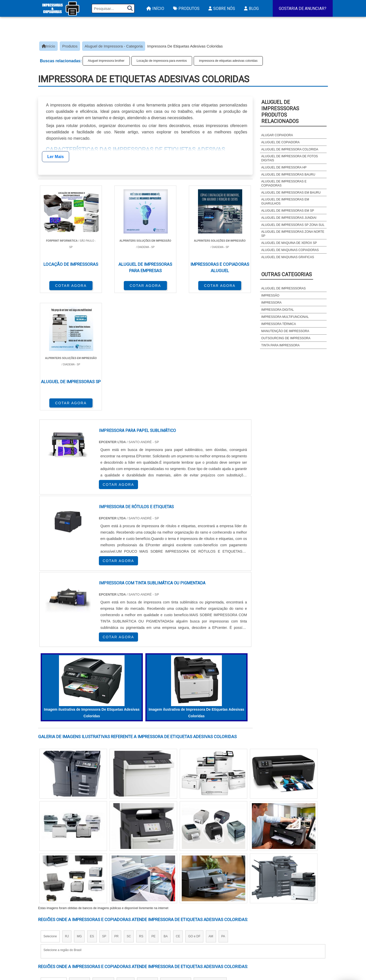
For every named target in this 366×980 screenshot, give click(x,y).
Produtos (186, 8)
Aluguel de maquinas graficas (288, 257)
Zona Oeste (103, 865)
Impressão (270, 295)
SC (129, 818)
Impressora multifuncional (285, 317)
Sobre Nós (221, 8)
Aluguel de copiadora (280, 142)
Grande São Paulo (176, 865)
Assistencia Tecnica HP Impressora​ (214, 938)
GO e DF (194, 818)
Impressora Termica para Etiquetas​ (215, 924)
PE (154, 818)
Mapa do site (293, 931)
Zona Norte (80, 865)
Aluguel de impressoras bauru (288, 175)
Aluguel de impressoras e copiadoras (284, 183)
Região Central (54, 865)
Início (155, 8)
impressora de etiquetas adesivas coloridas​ (228, 61)
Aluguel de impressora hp (284, 167)
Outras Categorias (287, 274)
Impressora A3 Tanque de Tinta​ (210, 918)
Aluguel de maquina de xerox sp (289, 243)
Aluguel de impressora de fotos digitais (290, 158)
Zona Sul (126, 865)
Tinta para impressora (280, 345)
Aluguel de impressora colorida (290, 149)
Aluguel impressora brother (106, 61)
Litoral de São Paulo (210, 865)
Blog (251, 8)
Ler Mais (56, 157)
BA (166, 818)
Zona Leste (147, 865)
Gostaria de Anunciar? (303, 9)
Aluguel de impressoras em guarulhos (285, 201)
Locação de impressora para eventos (162, 61)
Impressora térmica (279, 324)
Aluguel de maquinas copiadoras (290, 250)
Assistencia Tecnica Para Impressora (216, 931)
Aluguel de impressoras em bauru (291, 193)
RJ (67, 818)
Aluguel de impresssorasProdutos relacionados (280, 112)
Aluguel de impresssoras (284, 288)
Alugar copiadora (277, 135)
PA (223, 818)
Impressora (271, 303)
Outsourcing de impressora (286, 338)
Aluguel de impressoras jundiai (289, 218)
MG (79, 818)
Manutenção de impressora (285, 331)
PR (117, 818)
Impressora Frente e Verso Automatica (218, 944)
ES (92, 818)
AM (211, 818)
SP (104, 818)
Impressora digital (278, 310)
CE (178, 818)
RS (141, 818)
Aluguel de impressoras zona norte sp (293, 234)
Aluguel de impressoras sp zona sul (293, 225)
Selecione (50, 818)
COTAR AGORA (65, 285)
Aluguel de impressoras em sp (288, 211)
